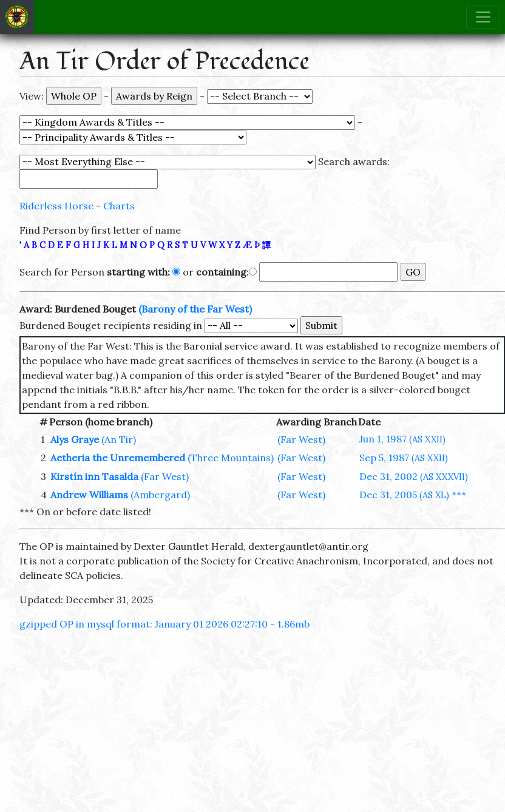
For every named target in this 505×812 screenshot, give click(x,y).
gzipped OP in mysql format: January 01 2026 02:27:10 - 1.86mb (164, 624)
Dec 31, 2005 (404, 495)
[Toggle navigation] (483, 17)
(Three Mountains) (231, 458)
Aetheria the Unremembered (118, 458)
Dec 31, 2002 (414, 476)
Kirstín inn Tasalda (94, 476)
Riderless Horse (56, 206)
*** (459, 495)
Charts (119, 206)
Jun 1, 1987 (402, 439)
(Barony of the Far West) (195, 309)
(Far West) (301, 439)
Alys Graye (75, 439)
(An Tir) (119, 439)
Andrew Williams (89, 495)
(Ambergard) (160, 495)
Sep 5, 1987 (404, 458)
